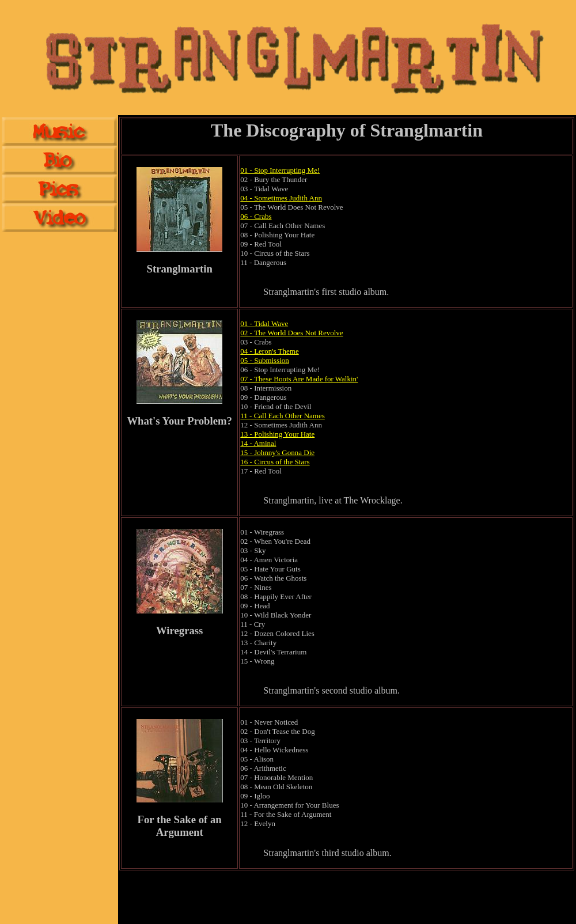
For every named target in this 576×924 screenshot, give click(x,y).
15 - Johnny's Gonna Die (277, 452)
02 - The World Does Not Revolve (291, 333)
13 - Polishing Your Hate (277, 434)
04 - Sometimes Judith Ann (281, 198)
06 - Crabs (256, 216)
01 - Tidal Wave (264, 323)
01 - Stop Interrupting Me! (280, 170)
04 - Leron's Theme (269, 351)
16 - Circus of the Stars (275, 462)
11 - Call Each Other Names (282, 416)
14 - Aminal (258, 443)
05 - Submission (265, 360)
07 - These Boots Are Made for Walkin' (299, 379)
